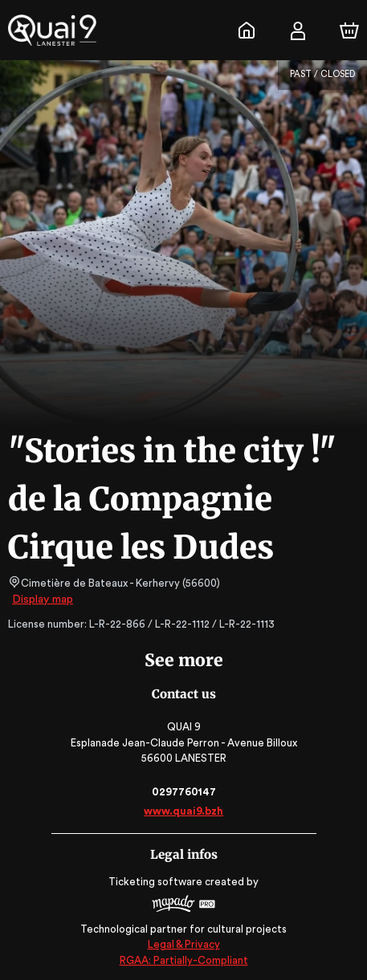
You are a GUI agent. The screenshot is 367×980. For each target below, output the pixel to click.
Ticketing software (157, 882)
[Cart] (349, 30)
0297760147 (183, 792)
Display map (43, 600)
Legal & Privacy (183, 944)
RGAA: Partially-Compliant (183, 960)
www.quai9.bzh (183, 811)
